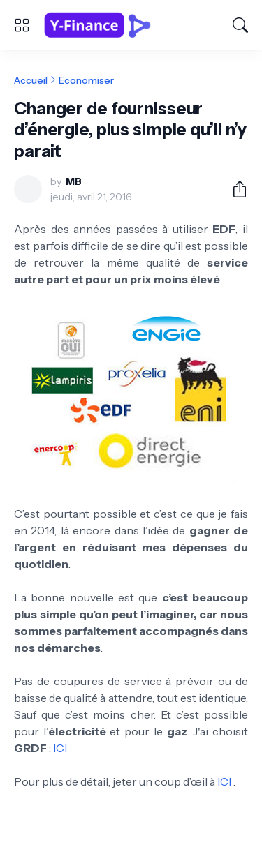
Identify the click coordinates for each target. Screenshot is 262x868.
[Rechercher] (240, 25)
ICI (60, 748)
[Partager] (234, 189)
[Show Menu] (22, 25)
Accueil (31, 80)
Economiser (86, 80)
